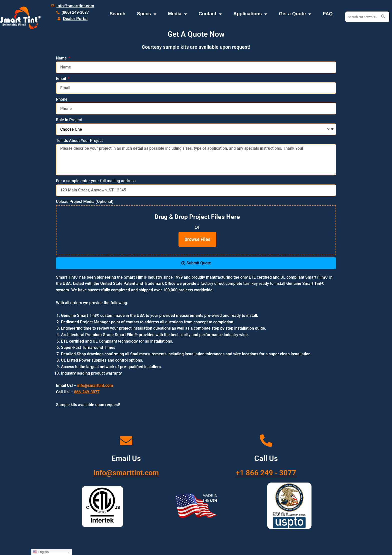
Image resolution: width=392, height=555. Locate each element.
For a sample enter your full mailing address (96, 181)
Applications (250, 14)
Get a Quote (295, 14)
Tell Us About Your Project (79, 141)
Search (117, 14)
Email (61, 79)
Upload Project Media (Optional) (85, 202)
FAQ (328, 14)
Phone (62, 99)
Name (62, 58)
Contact (210, 14)
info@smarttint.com (126, 473)
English (41, 552)
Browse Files (197, 239)
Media (177, 14)
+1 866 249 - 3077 (266, 473)
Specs (147, 14)
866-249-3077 (87, 392)
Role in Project (69, 120)
